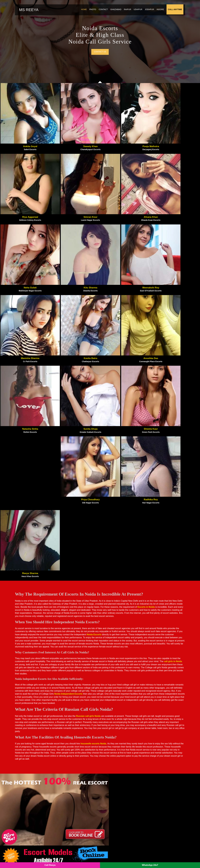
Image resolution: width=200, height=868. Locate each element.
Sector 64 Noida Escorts (114, 816)
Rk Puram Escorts (153, 773)
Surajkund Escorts (154, 784)
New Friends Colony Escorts (117, 773)
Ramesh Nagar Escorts (156, 769)
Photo (91, 11)
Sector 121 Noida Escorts (73, 839)
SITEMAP (78, 860)
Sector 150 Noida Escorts (157, 828)
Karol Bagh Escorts (70, 784)
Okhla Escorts (109, 777)
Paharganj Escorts (111, 780)
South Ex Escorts (153, 780)
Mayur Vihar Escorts (113, 765)
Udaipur (136, 11)
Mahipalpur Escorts (70, 796)
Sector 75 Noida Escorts (156, 816)
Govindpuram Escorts (71, 773)
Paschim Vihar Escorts (114, 788)
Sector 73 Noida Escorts (114, 804)
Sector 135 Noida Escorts (73, 820)
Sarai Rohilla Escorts (155, 777)
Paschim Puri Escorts (113, 784)
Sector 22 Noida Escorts (114, 824)
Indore (159, 11)
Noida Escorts (65, 860)
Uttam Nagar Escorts (155, 792)
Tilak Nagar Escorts (154, 788)
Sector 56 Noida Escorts (114, 839)
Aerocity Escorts (69, 765)
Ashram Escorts (68, 769)
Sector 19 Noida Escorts (156, 824)
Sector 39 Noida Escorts (156, 812)
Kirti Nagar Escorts (70, 788)
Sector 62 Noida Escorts (72, 816)
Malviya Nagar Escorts (72, 800)
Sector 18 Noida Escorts (72, 804)
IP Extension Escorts (155, 832)
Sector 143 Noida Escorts (73, 835)
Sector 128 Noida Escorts (157, 800)
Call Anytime (173, 11)
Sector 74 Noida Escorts (72, 812)
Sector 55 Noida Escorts (114, 828)
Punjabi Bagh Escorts (113, 800)
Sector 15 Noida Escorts (114, 820)
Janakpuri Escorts (69, 777)
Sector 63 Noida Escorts (114, 808)
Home (82, 11)
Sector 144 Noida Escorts (115, 835)
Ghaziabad (114, 11)
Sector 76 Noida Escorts (156, 820)
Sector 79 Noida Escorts (72, 832)
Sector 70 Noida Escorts (114, 812)
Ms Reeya (32, 12)
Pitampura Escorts (111, 796)
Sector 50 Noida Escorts (114, 832)
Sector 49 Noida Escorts (72, 824)
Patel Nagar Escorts (112, 792)
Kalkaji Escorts (68, 780)
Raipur (126, 11)
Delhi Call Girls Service (156, 796)
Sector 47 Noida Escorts (156, 804)
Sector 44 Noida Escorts (156, 808)
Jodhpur (148, 11)
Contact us (100, 60)
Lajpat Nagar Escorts (71, 792)
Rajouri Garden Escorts (156, 765)
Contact (102, 11)
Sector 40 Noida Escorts (72, 828)
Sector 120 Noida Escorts (73, 808)
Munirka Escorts (111, 769)
